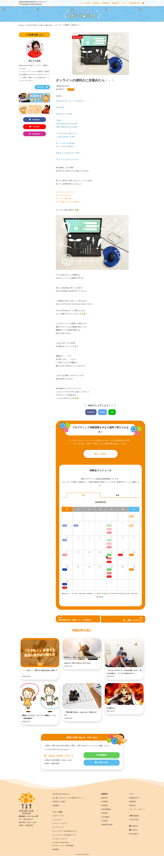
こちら (65, 762)
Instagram (35, 134)
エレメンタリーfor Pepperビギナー (65, 843)
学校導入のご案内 (59, 814)
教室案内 (105, 806)
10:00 (65, 570)
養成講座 (56, 818)
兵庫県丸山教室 (107, 837)
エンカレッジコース (60, 851)
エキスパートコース (60, 836)
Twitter (102, 412)
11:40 (131, 556)
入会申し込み (102, 775)
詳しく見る (101, 454)
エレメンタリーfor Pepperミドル (64, 847)
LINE (113, 412)
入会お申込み (134, 832)
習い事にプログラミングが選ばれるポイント (69, 810)
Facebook (91, 412)
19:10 (109, 563)
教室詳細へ (42, 87)
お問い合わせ (134, 828)
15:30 (109, 574)
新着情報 (132, 814)
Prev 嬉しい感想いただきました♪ (132, 620)
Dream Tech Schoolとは (61, 806)
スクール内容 (57, 824)
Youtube (133, 842)
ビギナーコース (58, 828)
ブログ (132, 806)
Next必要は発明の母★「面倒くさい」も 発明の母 (76, 620)
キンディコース (58, 839)
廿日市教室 (105, 829)
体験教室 (102, 767)
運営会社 (132, 818)
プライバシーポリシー (137, 821)
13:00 (65, 588)
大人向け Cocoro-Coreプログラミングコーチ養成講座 (62, 856)
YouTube (35, 127)
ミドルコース (57, 832)
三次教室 (105, 833)
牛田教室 (105, 814)
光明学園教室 (106, 821)
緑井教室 (105, 818)
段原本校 (105, 810)
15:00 (109, 556)
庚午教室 (105, 825)
